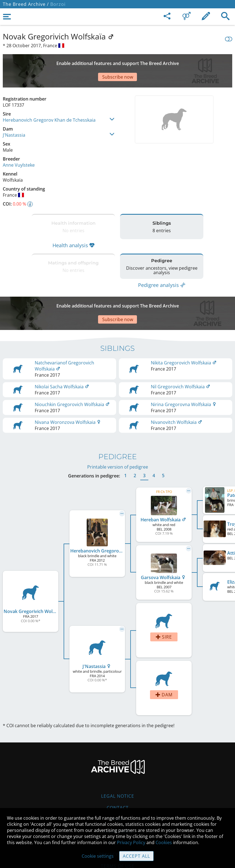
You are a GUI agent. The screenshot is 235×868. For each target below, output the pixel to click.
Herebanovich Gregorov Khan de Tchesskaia (49, 101)
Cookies (164, 842)
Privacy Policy (131, 842)
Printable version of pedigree (118, 434)
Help (118, 786)
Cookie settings (98, 856)
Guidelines (118, 798)
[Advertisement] (117, 61)
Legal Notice (118, 763)
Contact (118, 774)
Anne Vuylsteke (19, 146)
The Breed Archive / (26, 4)
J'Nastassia (14, 116)
